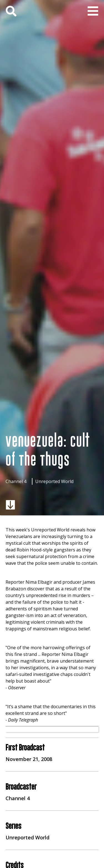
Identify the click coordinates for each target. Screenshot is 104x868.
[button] (93, 11)
